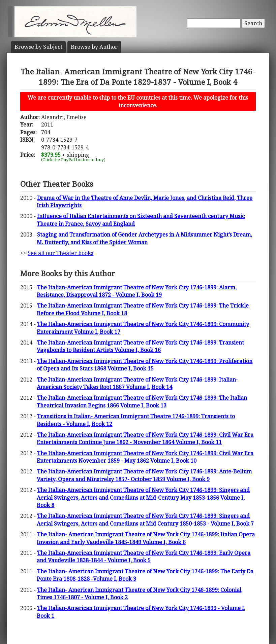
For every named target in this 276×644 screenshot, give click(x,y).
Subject (38, 47)
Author (94, 47)
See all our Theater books (60, 253)
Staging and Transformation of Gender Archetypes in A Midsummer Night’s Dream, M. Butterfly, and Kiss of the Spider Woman (144, 238)
